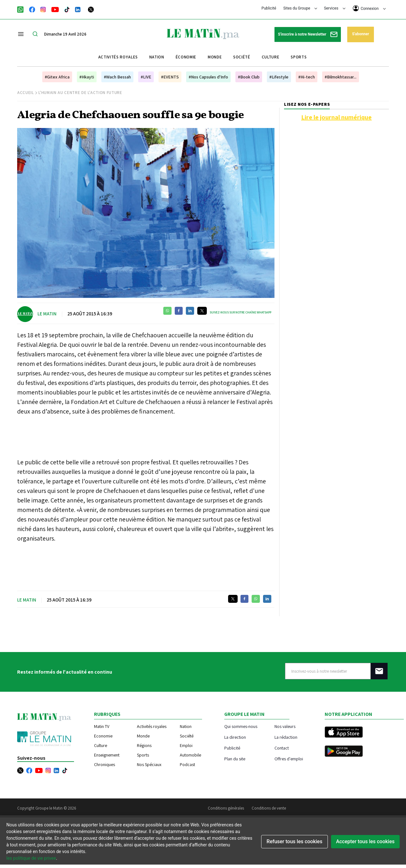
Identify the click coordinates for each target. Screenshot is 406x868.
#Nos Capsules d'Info (208, 77)
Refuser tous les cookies (294, 841)
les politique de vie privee (31, 858)
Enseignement (107, 755)
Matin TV (102, 726)
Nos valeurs (285, 726)
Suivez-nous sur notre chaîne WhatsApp (240, 312)
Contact (282, 748)
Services (335, 8)
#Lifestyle (279, 77)
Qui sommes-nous (241, 726)
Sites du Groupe (300, 8)
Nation (157, 57)
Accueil (26, 93)
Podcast (187, 764)
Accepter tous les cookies (365, 841)
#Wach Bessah (117, 77)
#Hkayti (87, 77)
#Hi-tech (307, 77)
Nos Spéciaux (149, 764)
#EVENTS (170, 77)
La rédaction (286, 737)
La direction (235, 737)
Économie (186, 57)
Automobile (190, 755)
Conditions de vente (269, 808)
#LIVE (146, 77)
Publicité (269, 8)
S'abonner (360, 34)
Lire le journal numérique (336, 117)
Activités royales (118, 57)
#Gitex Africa (57, 77)
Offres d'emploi (289, 759)
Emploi (186, 745)
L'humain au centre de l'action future (80, 93)
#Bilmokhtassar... (341, 77)
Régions (144, 745)
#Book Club (249, 77)
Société (242, 57)
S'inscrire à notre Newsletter (308, 34)
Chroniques (105, 764)
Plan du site (235, 759)
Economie (103, 736)
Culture (271, 57)
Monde (215, 57)
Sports (299, 57)
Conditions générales (226, 808)
